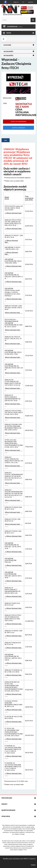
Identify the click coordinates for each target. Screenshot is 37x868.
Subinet (33, 865)
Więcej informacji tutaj (14, 313)
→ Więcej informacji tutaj (13, 213)
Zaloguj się (16, 2)
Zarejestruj (31, 2)
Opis (6, 140)
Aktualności (8, 51)
